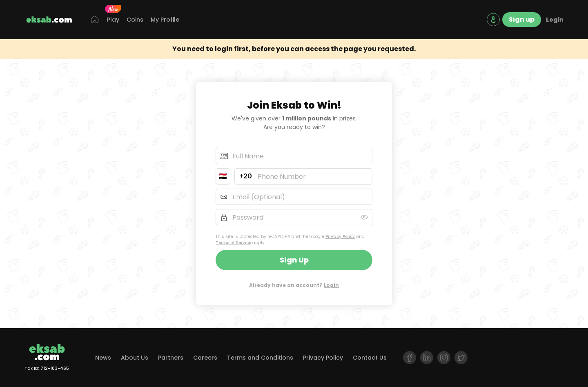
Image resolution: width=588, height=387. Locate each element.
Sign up (522, 19)
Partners (171, 358)
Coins (135, 20)
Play (113, 19)
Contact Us (370, 358)
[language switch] (493, 20)
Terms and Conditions (260, 358)
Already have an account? (294, 285)
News (103, 358)
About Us (135, 358)
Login (555, 20)
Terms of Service (233, 243)
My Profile (165, 20)
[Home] (95, 20)
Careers (205, 358)
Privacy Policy (340, 237)
